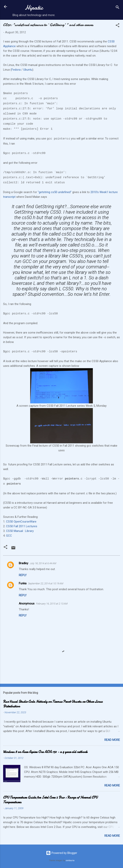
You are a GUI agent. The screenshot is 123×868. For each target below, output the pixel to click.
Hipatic (34, 8)
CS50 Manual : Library (20, 531)
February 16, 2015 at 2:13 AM (52, 604)
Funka (23, 583)
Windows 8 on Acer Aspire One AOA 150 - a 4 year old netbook (45, 752)
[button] (118, 26)
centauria (70, 860)
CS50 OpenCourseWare (21, 522)
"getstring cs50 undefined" (55, 192)
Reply (23, 575)
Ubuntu (28, 70)
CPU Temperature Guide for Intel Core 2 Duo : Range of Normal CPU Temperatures (50, 800)
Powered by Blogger (62, 853)
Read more (112, 740)
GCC (9, 536)
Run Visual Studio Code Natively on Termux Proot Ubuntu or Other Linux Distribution (53, 704)
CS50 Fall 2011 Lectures (22, 526)
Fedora (16, 70)
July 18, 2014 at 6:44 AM (43, 563)
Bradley (24, 563)
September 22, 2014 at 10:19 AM (46, 583)
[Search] (118, 8)
